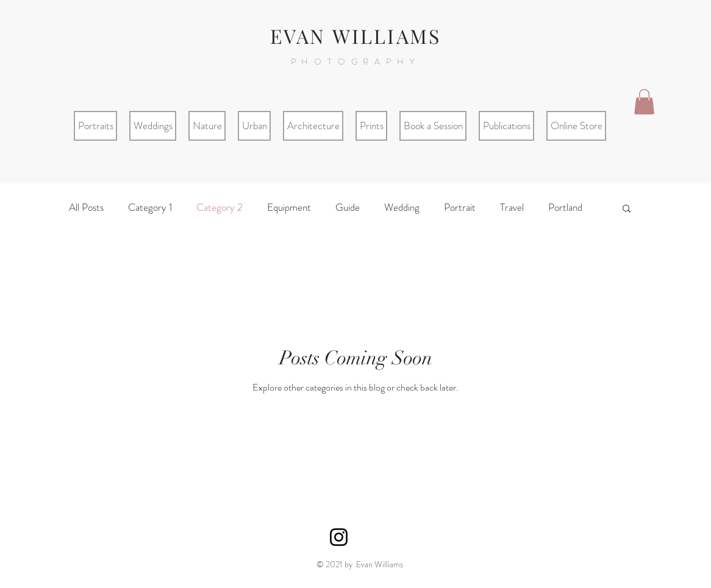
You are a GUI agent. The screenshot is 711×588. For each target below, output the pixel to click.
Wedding (402, 207)
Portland (565, 207)
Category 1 (150, 207)
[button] (644, 102)
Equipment (289, 207)
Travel (512, 207)
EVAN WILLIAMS (356, 36)
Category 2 (220, 207)
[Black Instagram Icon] (339, 537)
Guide (348, 207)
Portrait (460, 207)
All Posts (86, 207)
